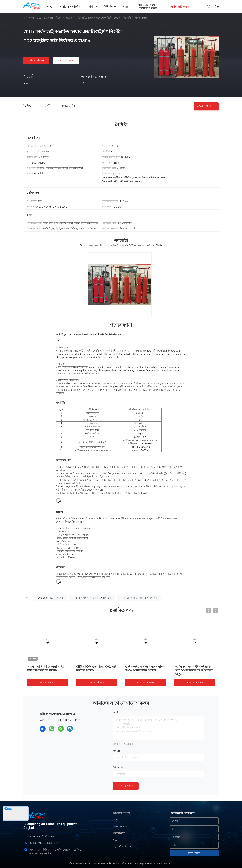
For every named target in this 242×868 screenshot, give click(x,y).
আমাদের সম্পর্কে (122, 813)
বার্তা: (117, 713)
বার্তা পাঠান (194, 853)
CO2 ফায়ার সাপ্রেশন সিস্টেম (50, 18)
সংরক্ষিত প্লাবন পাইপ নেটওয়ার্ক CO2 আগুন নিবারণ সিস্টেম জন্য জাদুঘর (193, 670)
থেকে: (117, 751)
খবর (115, 840)
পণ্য (33, 18)
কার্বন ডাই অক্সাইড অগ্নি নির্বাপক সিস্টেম (139, 598)
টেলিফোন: (119, 767)
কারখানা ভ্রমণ (120, 827)
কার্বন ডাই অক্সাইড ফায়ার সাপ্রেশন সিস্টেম (92, 598)
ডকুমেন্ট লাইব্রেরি (122, 847)
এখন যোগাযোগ (126, 786)
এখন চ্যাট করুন (36, 60)
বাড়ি (26, 18)
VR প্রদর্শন (110, 6)
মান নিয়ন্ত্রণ (119, 833)
